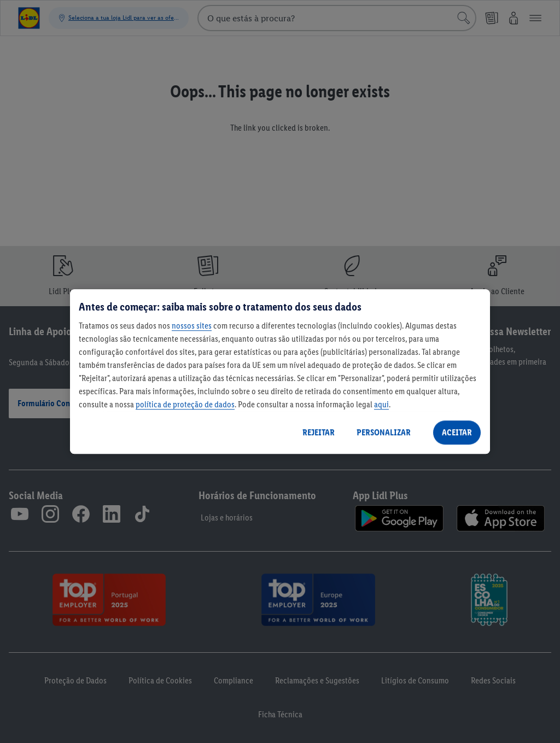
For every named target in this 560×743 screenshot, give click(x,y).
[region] (280, 372)
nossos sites (192, 326)
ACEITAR (457, 432)
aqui (381, 404)
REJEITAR (319, 432)
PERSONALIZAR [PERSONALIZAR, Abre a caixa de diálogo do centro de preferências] (384, 432)
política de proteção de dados (185, 404)
